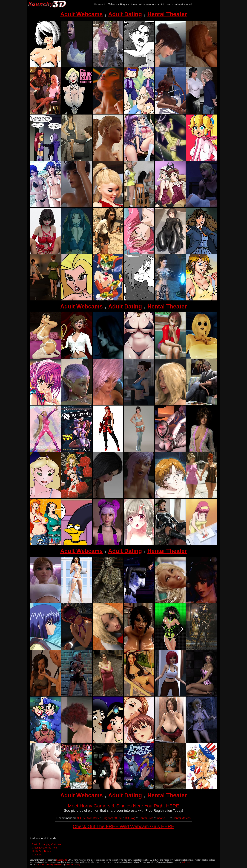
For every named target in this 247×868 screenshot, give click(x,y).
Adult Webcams (82, 14)
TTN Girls (37, 855)
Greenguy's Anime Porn (44, 848)
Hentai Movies (182, 818)
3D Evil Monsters (88, 818)
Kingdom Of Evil (112, 818)
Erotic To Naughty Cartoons (46, 844)
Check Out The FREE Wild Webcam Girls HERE (123, 826)
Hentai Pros (146, 818)
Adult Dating (125, 14)
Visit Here (186, 862)
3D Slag (130, 818)
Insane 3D (163, 818)
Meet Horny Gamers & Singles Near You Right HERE (124, 806)
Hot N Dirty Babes (41, 851)
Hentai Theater (167, 14)
